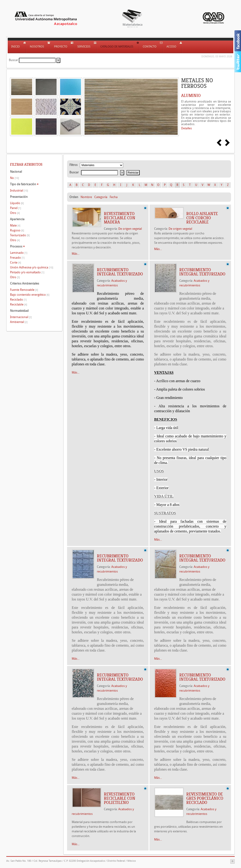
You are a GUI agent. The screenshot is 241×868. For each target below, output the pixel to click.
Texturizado (20, 235)
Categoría (101, 197)
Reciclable (19, 304)
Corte (15, 262)
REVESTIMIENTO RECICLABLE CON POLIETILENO (120, 798)
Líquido (17, 203)
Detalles (187, 128)
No (14, 178)
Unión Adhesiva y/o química (32, 267)
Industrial (19, 190)
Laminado (19, 253)
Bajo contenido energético (30, 295)
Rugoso (17, 230)
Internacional (21, 317)
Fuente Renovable (24, 290)
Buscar (14, 60)
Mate (15, 225)
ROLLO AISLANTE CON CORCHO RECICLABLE (202, 218)
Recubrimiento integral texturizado (120, 272)
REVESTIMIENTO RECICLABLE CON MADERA (120, 218)
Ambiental (19, 322)
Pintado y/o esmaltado (27, 272)
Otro (15, 213)
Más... (76, 254)
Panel (15, 208)
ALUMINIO (191, 96)
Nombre (86, 197)
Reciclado (18, 300)
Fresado (17, 258)
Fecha (114, 197)
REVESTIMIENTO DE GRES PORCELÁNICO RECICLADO (205, 798)
